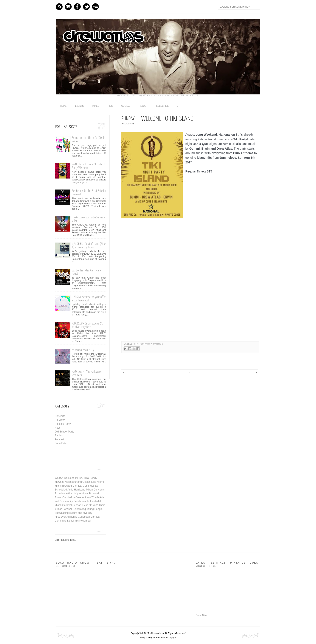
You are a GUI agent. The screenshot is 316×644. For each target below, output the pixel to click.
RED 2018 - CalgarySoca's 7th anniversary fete (88, 325)
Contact (126, 106)
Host (57, 428)
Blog (143, 638)
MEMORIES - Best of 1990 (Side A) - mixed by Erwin (89, 246)
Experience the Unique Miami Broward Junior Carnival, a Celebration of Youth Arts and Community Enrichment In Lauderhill (79, 497)
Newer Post (124, 372)
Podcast (59, 439)
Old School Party (64, 432)
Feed (59, 7)
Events (79, 106)
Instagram (68, 7)
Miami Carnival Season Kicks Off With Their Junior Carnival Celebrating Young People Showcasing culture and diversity (80, 509)
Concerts (60, 416)
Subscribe (163, 106)
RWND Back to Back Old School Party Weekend (88, 166)
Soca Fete (61, 443)
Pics (110, 106)
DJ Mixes (60, 420)
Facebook (77, 7)
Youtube (95, 7)
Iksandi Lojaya (168, 638)
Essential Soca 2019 (83, 350)
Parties (158, 344)
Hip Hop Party (143, 344)
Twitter (86, 7)
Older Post (255, 372)
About (144, 106)
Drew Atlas (201, 615)
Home (63, 106)
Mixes (96, 106)
